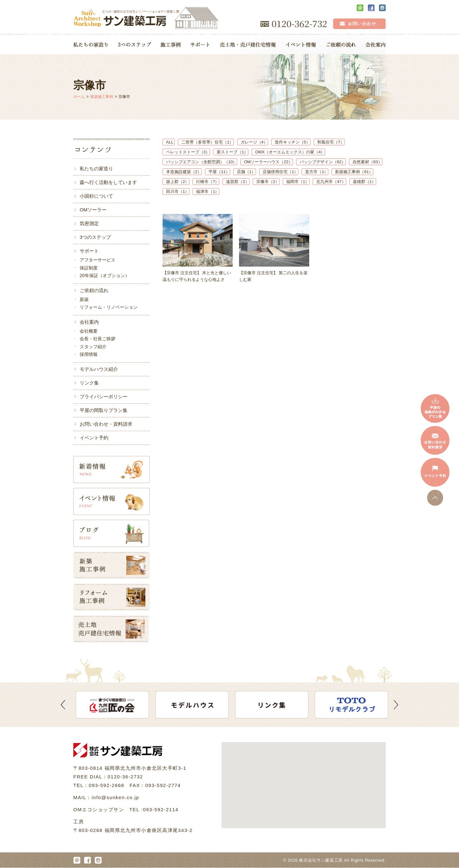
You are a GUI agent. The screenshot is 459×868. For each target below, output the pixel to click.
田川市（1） (178, 191)
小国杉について (96, 196)
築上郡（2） (178, 182)
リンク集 (89, 383)
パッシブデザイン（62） (323, 162)
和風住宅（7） (331, 142)
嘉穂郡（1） (364, 182)
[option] (118, 705)
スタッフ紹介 (93, 347)
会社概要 (89, 331)
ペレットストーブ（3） (188, 152)
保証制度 (89, 268)
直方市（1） (317, 172)
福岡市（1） (298, 182)
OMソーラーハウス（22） (268, 162)
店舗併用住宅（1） (280, 172)
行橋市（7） (208, 182)
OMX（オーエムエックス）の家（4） (290, 152)
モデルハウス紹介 (99, 369)
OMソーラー (93, 210)
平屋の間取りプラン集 (104, 410)
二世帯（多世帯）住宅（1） (207, 142)
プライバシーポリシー (104, 397)
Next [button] (396, 705)
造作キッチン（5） (292, 142)
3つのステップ (95, 237)
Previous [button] (63, 705)
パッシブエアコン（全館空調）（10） (201, 162)
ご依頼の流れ (94, 290)
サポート (89, 251)
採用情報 (89, 354)
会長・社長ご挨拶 (98, 339)
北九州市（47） (331, 182)
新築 (84, 299)
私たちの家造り (96, 169)
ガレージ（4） (254, 142)
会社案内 (89, 322)
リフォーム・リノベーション (109, 307)
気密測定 (89, 223)
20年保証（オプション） (105, 276)
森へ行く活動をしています (108, 182)
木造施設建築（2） (184, 172)
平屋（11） (219, 172)
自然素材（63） (367, 162)
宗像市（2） (268, 182)
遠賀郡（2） (237, 182)
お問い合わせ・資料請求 (106, 424)
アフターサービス (98, 260)
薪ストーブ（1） (232, 152)
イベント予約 (94, 438)
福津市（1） (208, 191)
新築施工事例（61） (354, 172)
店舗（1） (246, 172)
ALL (170, 142)
